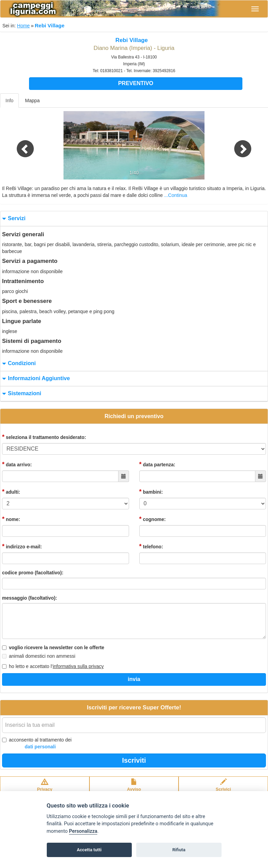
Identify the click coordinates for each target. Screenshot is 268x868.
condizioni (18, 364)
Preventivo (136, 83)
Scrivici (223, 788)
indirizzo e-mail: (22, 546)
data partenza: (157, 464)
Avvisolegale (134, 788)
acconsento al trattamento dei (37, 744)
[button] (20, 145)
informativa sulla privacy (78, 666)
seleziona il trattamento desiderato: (44, 437)
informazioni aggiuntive (35, 379)
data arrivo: (17, 464)
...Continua (176, 195)
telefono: (151, 546)
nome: (11, 519)
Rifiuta (179, 850)
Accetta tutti (89, 850)
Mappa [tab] (32, 101)
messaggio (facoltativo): (30, 598)
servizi (13, 219)
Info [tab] (9, 101)
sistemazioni (21, 394)
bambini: (151, 492)
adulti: (11, 492)
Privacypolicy (45, 788)
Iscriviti (134, 760)
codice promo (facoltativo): (33, 573)
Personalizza (83, 831)
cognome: (153, 519)
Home (23, 26)
